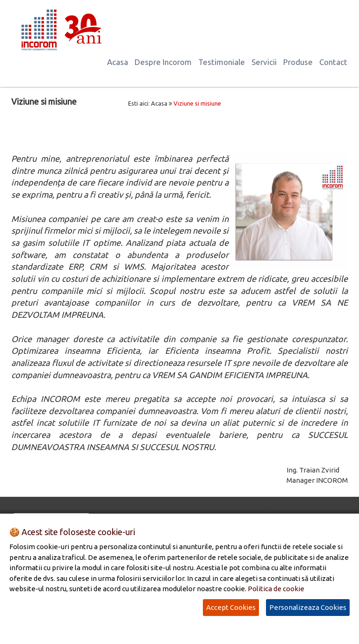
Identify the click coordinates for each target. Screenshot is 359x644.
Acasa (118, 62)
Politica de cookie (276, 589)
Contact (333, 62)
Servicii (264, 62)
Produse (298, 62)
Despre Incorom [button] (163, 62)
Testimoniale (222, 62)
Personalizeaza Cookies (308, 607)
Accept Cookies (231, 607)
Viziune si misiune (197, 103)
